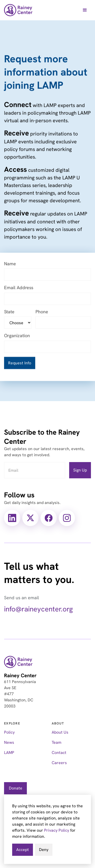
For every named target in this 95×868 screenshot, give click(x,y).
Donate (16, 788)
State (9, 312)
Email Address (19, 288)
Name (10, 264)
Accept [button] (23, 850)
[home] (18, 10)
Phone (42, 312)
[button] (85, 10)
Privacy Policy (57, 830)
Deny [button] (44, 850)
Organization (17, 336)
